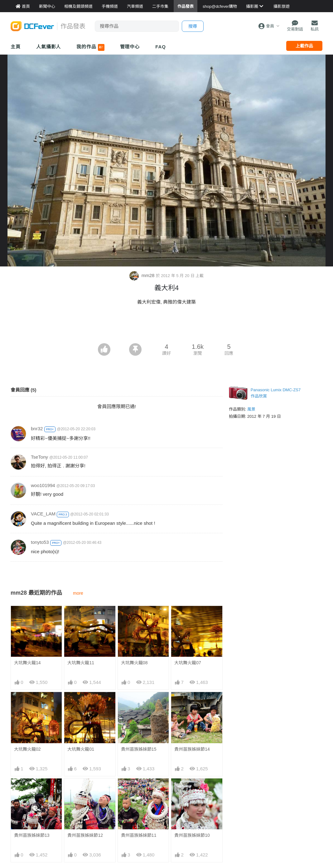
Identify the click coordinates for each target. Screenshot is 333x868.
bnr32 (37, 429)
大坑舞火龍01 (81, 749)
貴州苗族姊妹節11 (139, 790)
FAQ (161, 47)
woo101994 (43, 485)
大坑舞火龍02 (27, 749)
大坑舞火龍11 (81, 663)
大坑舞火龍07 (188, 663)
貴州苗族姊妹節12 (85, 835)
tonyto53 (40, 542)
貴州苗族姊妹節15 (139, 749)
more (78, 593)
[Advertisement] (166, 326)
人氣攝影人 (49, 47)
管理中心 (130, 47)
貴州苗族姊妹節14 (192, 749)
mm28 (143, 275)
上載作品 (304, 46)
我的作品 (90, 47)
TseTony (39, 457)
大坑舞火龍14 (27, 663)
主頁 (16, 47)
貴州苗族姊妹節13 (32, 835)
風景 (251, 409)
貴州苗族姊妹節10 (192, 790)
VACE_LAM (43, 514)
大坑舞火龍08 (134, 663)
